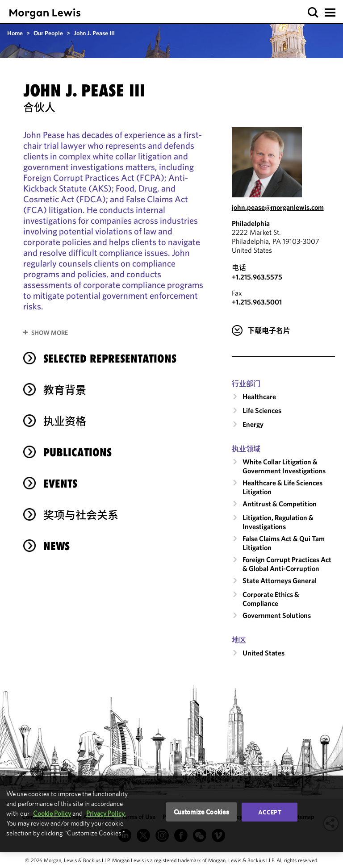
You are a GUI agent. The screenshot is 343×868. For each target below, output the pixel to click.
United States (264, 653)
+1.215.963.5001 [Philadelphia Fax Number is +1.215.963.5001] (257, 302)
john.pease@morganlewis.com (278, 207)
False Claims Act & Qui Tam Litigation (284, 543)
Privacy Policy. (106, 813)
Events (60, 484)
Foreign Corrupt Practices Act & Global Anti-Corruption (287, 564)
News (56, 546)
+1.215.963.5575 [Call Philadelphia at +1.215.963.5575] (257, 277)
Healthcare (259, 396)
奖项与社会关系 (81, 515)
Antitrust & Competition (280, 504)
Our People (48, 33)
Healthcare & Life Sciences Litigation (282, 487)
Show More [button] (50, 333)
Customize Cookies (202, 812)
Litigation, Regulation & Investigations (278, 522)
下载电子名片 (269, 330)
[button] (313, 13)
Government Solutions (277, 615)
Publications (77, 452)
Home (15, 33)
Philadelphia (251, 223)
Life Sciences (262, 410)
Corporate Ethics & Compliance (271, 599)
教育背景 (65, 390)
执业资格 (65, 421)
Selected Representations (110, 359)
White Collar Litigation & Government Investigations (284, 466)
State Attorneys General (280, 580)
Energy (253, 424)
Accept (270, 812)
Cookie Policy (52, 813)
